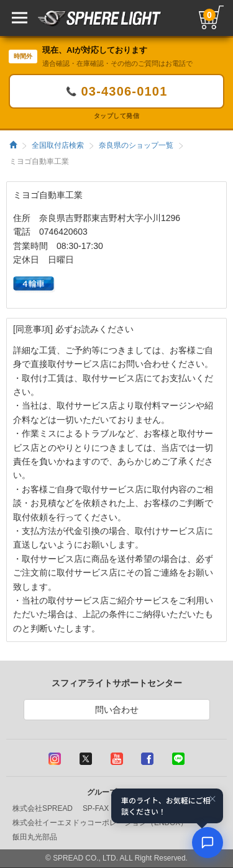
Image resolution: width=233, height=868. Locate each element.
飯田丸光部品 (35, 837)
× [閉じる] (212, 798)
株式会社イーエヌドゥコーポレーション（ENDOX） (100, 823)
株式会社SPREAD (43, 808)
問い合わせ (117, 710)
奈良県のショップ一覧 (136, 145)
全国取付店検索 (58, 145)
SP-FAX (96, 808)
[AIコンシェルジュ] (208, 843)
